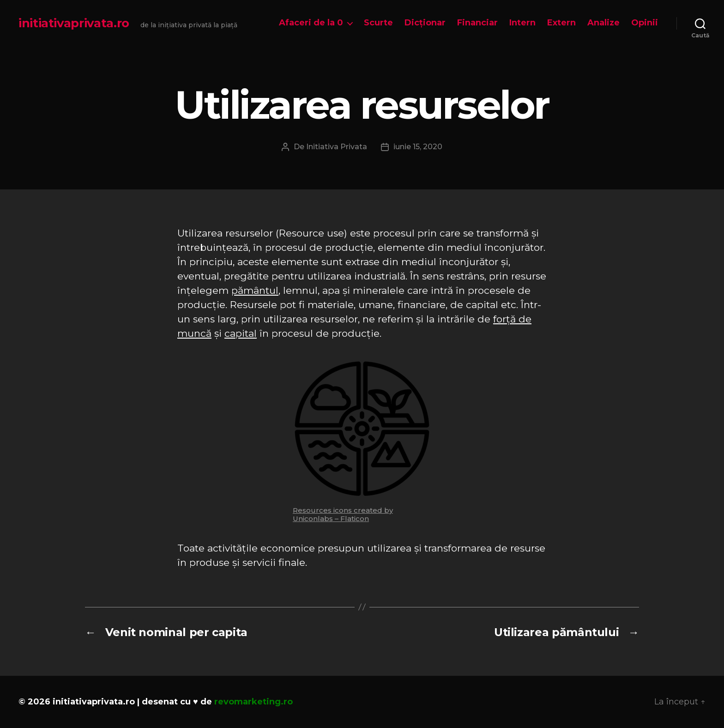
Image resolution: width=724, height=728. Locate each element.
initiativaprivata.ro (74, 23)
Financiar (477, 23)
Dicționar (425, 23)
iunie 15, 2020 (418, 147)
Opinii (645, 23)
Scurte (378, 23)
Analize (603, 23)
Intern (522, 23)
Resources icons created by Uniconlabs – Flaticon (343, 514)
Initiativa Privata (337, 147)
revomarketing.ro (253, 702)
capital (241, 333)
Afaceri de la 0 (311, 23)
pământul (255, 290)
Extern (561, 23)
